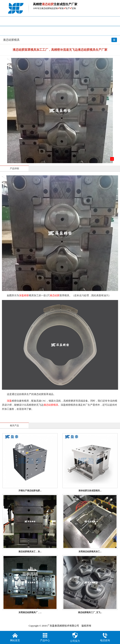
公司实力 (75, 637)
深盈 (9, 401)
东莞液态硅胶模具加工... (90, 552)
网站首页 (20, 21)
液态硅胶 (55, 295)
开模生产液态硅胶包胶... (30, 491)
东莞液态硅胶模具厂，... (30, 612)
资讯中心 (100, 21)
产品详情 (14, 169)
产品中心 (60, 21)
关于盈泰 (60, 31)
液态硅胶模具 (60, 39)
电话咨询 (105, 637)
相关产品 (14, 426)
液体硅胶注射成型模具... (90, 491)
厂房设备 (20, 31)
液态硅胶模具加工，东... (30, 552)
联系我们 (100, 31)
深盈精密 (24, 295)
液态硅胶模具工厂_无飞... (90, 612)
